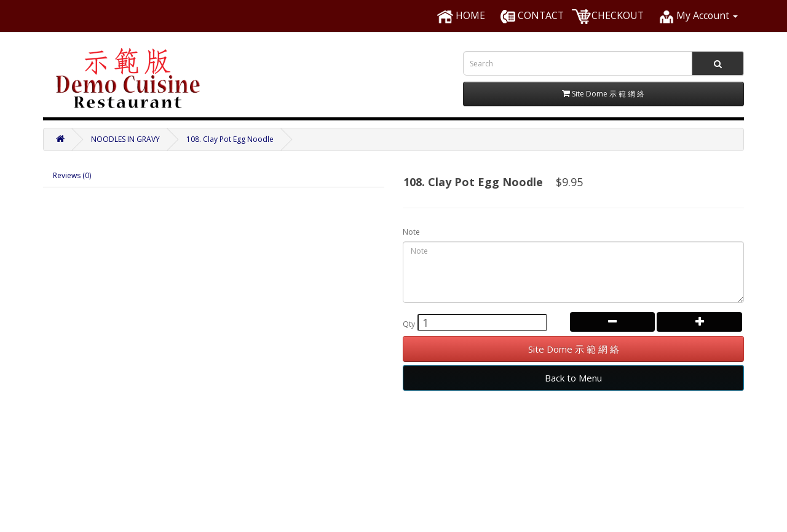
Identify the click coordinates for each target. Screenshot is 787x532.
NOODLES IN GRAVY (125, 139)
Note (411, 232)
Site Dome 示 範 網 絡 (574, 349)
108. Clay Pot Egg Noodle (230, 139)
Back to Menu (573, 378)
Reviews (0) (72, 175)
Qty (409, 324)
